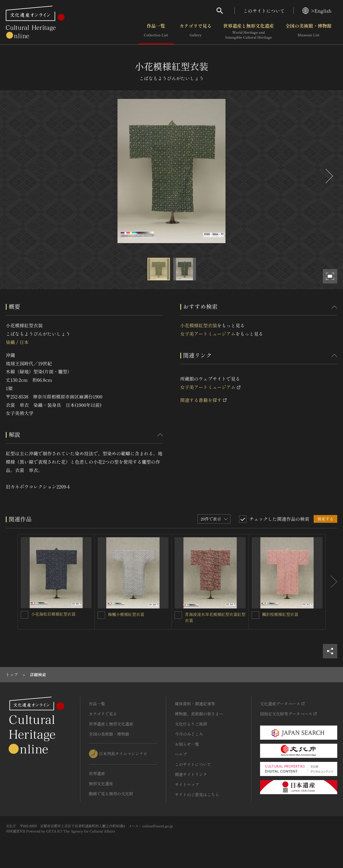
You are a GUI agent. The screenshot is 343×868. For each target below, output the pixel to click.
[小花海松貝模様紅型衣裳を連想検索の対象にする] (24, 615)
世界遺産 (97, 773)
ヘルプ (181, 754)
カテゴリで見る (196, 31)
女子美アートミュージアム (208, 334)
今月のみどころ (189, 734)
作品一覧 (156, 31)
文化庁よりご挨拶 (191, 724)
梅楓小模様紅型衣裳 (126, 614)
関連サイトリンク (191, 774)
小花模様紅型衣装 (199, 325)
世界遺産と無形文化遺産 (249, 31)
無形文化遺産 (101, 784)
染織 (10, 342)
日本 (24, 342)
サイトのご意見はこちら (197, 794)
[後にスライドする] (329, 176)
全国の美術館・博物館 (308, 31)
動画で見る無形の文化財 (111, 794)
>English (317, 11)
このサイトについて (264, 11)
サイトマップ (187, 784)
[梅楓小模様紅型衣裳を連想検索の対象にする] (101, 615)
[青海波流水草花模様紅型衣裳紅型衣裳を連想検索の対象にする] (178, 615)
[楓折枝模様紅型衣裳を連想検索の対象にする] (255, 615)
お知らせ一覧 (187, 744)
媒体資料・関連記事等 (195, 704)
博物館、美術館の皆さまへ (199, 714)
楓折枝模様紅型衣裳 (280, 614)
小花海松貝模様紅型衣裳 (53, 614)
